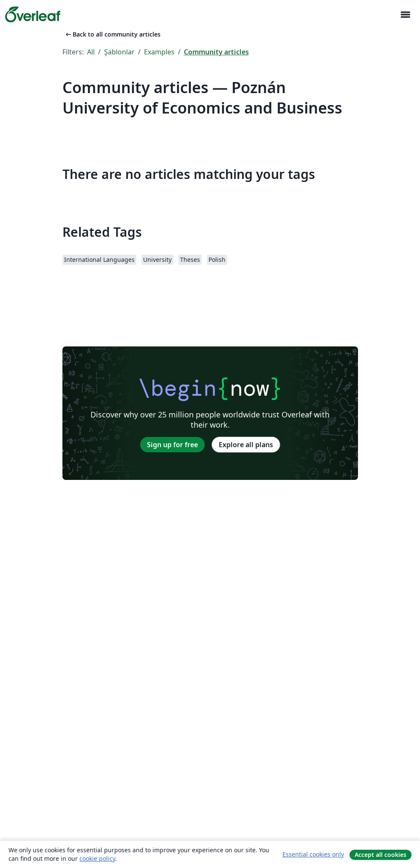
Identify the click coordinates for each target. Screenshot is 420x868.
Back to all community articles (112, 34)
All (91, 52)
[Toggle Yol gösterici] (405, 15)
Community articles (216, 52)
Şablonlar (119, 52)
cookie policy (97, 858)
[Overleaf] (33, 14)
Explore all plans (246, 445)
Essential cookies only (313, 854)
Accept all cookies (381, 855)
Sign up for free (172, 445)
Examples (159, 52)
